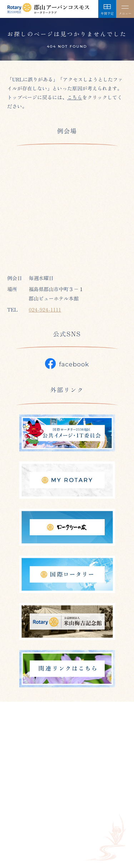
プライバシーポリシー (32, 829)
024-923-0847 (37, 757)
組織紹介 (109, 795)
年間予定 (44, 812)
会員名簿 (17, 812)
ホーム (15, 795)
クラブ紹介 (42, 795)
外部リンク (106, 812)
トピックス (74, 812)
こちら (75, 97)
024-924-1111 (45, 309)
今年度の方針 (76, 795)
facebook (67, 364)
